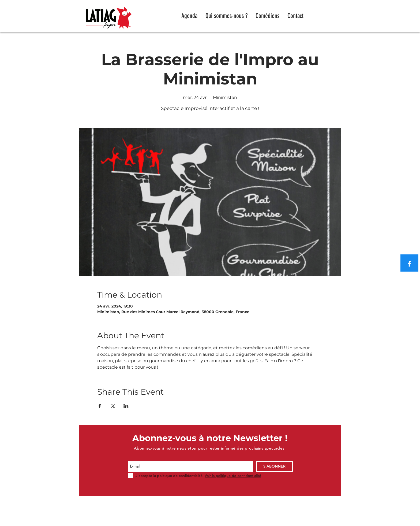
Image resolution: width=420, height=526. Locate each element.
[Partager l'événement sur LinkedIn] (126, 406)
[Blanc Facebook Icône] (409, 264)
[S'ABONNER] (274, 466)
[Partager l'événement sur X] (113, 406)
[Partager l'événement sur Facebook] (100, 406)
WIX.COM (305, 524)
